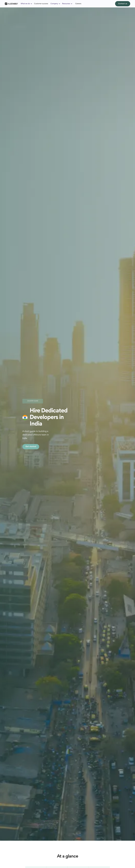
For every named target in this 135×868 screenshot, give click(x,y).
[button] (26, 4)
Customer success (41, 4)
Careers (78, 4)
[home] (11, 4)
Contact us (123, 4)
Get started (31, 447)
